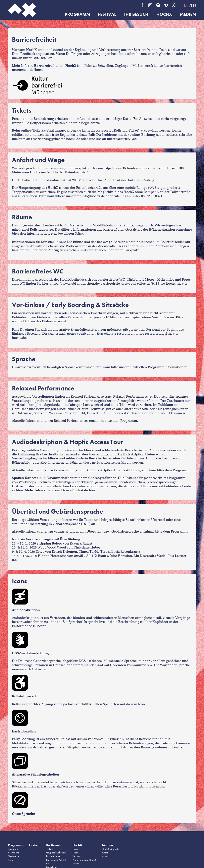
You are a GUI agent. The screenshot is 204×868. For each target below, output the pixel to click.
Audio (105, 853)
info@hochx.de (164, 54)
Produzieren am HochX (84, 860)
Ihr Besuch (136, 14)
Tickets (50, 849)
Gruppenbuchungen (56, 853)
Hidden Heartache (52, 556)
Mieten (76, 864)
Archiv (11, 860)
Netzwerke (13, 856)
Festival (107, 14)
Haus (75, 849)
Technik (76, 856)
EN (194, 5)
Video (105, 856)
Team (75, 853)
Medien (188, 14)
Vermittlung (14, 853)
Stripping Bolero (49, 543)
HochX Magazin (110, 849)
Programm (77, 14)
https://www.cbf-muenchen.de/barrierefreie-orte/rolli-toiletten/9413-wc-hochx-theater (119, 284)
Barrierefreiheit (54, 856)
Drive (40, 552)
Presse (49, 864)
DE (186, 5)
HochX (164, 14)
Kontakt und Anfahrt (56, 860)
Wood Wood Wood (52, 547)
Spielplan (13, 849)
